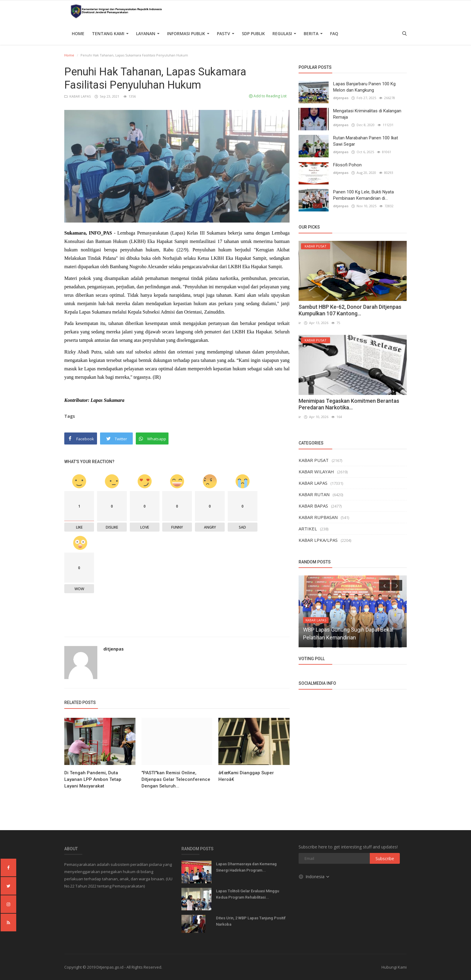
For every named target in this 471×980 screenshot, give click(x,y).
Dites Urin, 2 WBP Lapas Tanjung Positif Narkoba (251, 921)
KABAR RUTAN (314, 494)
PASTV (226, 33)
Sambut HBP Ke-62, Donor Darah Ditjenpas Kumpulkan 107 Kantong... (350, 310)
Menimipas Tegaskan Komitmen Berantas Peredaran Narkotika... (349, 404)
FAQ (334, 33)
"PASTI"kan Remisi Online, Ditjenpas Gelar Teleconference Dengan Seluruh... (176, 779)
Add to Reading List (268, 96)
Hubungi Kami (394, 967)
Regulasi (284, 33)
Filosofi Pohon (347, 165)
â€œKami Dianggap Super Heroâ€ (246, 776)
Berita (313, 33)
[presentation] (384, 585)
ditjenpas (114, 649)
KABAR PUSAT (314, 460)
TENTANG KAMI (110, 33)
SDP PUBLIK (253, 33)
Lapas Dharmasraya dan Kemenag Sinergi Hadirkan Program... (246, 867)
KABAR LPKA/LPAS (318, 540)
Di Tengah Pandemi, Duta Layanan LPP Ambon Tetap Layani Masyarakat (93, 779)
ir (300, 323)
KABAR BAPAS (313, 506)
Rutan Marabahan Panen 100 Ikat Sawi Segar (366, 141)
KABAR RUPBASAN (318, 517)
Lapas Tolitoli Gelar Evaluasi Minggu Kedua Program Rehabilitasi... (248, 894)
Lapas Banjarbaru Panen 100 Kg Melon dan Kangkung (364, 87)
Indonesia (314, 877)
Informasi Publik (188, 33)
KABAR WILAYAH (316, 472)
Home (78, 33)
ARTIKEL (308, 529)
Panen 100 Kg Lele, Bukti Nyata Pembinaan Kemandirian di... (363, 195)
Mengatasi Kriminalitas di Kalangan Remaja (367, 114)
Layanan (148, 33)
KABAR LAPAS (78, 96)
